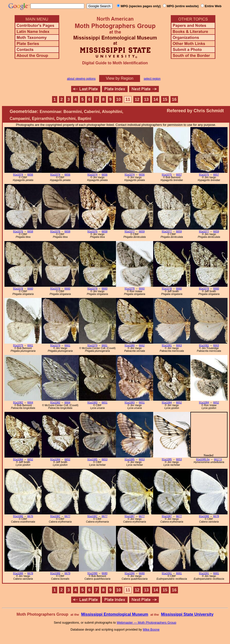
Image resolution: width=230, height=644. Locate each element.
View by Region (120, 78)
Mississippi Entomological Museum (115, 614)
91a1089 (55, 573)
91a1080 (130, 345)
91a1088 (204, 516)
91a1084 (167, 403)
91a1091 (167, 573)
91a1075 (167, 175)
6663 (179, 345)
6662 (142, 345)
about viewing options (81, 79)
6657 (179, 175)
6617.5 (218, 459)
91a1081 (167, 345)
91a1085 (92, 459)
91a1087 (55, 516)
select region (152, 79)
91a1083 (92, 403)
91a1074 (18, 175)
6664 (30, 403)
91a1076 (18, 232)
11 (128, 99)
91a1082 (18, 403)
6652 (179, 403)
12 (137, 99)
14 (156, 99)
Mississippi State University (187, 614)
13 (146, 99)
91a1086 (18, 516)
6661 (30, 345)
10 (119, 99)
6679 (67, 573)
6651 (104, 403)
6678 (216, 516)
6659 (142, 232)
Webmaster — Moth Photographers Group (146, 623)
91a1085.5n (203, 459)
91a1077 (130, 232)
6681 (179, 573)
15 (165, 99)
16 (174, 99)
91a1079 (18, 345)
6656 (30, 175)
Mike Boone (151, 629)
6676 (30, 516)
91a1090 (92, 573)
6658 (30, 232)
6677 (67, 516)
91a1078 (18, 289)
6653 (104, 459)
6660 (30, 289)
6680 (104, 573)
